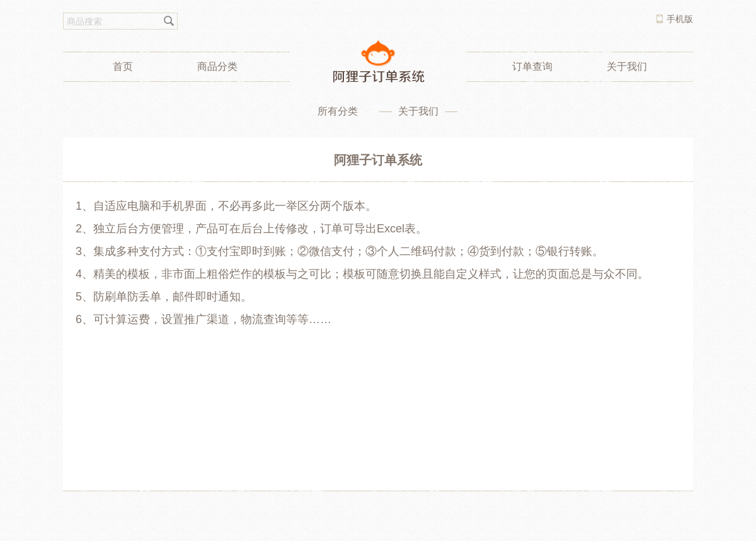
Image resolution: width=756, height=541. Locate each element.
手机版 (680, 19)
